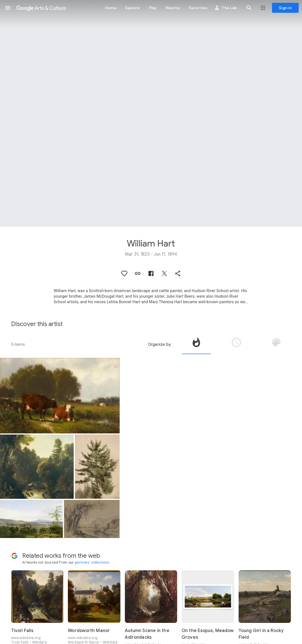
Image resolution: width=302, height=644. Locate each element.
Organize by (159, 344)
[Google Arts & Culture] (41, 8)
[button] (8, 8)
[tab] (196, 344)
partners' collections (92, 562)
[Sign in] (285, 8)
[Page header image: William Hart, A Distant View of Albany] (151, 113)
